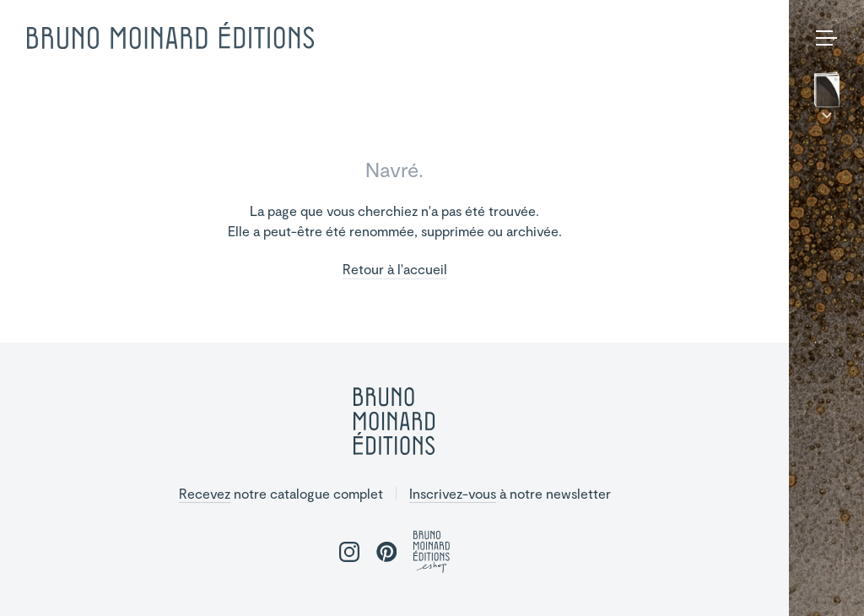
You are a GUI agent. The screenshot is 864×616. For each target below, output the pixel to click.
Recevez (205, 493)
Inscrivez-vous (453, 493)
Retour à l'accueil (395, 270)
